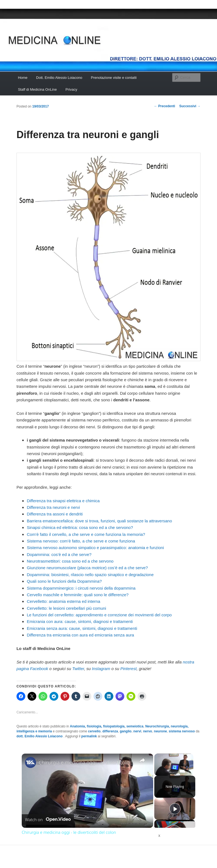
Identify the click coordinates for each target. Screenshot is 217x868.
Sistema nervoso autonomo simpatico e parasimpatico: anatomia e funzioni (95, 548)
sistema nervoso (182, 731)
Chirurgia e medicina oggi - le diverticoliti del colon (87, 762)
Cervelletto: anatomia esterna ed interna (63, 601)
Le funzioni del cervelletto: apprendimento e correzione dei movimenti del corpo (99, 615)
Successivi (190, 106)
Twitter (78, 669)
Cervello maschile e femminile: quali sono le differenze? (78, 595)
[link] (31, 762)
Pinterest (128, 669)
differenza (110, 731)
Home (23, 78)
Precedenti (165, 106)
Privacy (71, 89)
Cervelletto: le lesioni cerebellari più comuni (66, 608)
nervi (137, 731)
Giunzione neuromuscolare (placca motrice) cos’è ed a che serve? (87, 568)
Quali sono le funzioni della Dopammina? (64, 581)
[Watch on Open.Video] (48, 819)
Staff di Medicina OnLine (37, 89)
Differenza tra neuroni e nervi (53, 507)
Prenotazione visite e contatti (114, 78)
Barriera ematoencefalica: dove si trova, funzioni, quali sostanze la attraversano (99, 521)
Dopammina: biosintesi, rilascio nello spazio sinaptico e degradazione (90, 575)
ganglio (126, 731)
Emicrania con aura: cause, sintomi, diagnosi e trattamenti (80, 621)
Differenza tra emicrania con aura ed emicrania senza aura (80, 635)
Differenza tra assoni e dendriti (55, 514)
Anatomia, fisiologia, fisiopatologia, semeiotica (107, 726)
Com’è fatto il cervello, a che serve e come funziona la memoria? (86, 534)
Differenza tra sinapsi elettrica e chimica (63, 501)
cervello (94, 731)
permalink (89, 736)
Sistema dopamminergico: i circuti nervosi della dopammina (81, 588)
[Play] (175, 809)
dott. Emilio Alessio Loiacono (40, 736)
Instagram (101, 669)
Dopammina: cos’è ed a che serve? (59, 554)
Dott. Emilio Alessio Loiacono (59, 78)
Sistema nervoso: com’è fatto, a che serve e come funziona (81, 541)
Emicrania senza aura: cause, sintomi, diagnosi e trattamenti (82, 628)
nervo (148, 731)
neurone (160, 731)
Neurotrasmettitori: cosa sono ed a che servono (70, 561)
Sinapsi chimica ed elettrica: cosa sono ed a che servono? (80, 527)
